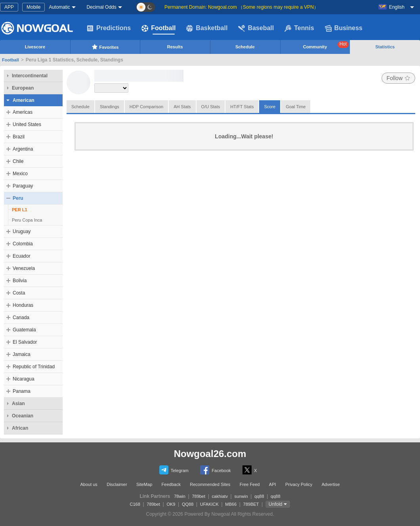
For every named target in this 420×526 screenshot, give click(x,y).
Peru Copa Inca (27, 220)
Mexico (20, 174)
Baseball (256, 28)
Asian (18, 404)
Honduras (23, 305)
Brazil (19, 137)
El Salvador (25, 342)
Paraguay (23, 186)
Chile (18, 161)
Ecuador (22, 256)
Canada (21, 318)
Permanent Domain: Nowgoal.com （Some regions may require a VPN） (241, 7)
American (24, 100)
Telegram (174, 470)
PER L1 (20, 210)
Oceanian (23, 416)
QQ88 (188, 504)
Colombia (23, 244)
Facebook (215, 470)
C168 (135, 504)
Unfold (276, 504)
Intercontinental (30, 76)
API (273, 484)
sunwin (241, 496)
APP (9, 7)
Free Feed (250, 484)
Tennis (299, 28)
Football (158, 28)
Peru (18, 198)
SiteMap (144, 484)
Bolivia (20, 281)
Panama (22, 391)
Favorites (105, 47)
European (23, 88)
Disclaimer (117, 484)
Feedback (171, 484)
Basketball (207, 28)
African (20, 428)
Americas (23, 112)
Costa (19, 293)
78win (180, 496)
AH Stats (182, 107)
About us (89, 484)
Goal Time (296, 107)
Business (344, 28)
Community (326, 45)
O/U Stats (211, 107)
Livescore (35, 47)
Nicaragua (24, 379)
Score (270, 107)
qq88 (259, 496)
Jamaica (22, 354)
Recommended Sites (210, 484)
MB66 (231, 504)
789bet (199, 496)
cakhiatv (220, 496)
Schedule (245, 47)
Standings (110, 107)
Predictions (109, 28)
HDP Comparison (146, 107)
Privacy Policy (299, 484)
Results (175, 47)
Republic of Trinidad (34, 367)
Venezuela (24, 268)
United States (27, 124)
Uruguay (22, 231)
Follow (398, 78)
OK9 (171, 504)
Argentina (23, 149)
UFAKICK (209, 504)
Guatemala (24, 330)
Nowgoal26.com (210, 454)
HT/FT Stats (242, 107)
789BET (251, 504)
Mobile (33, 7)
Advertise (331, 484)
